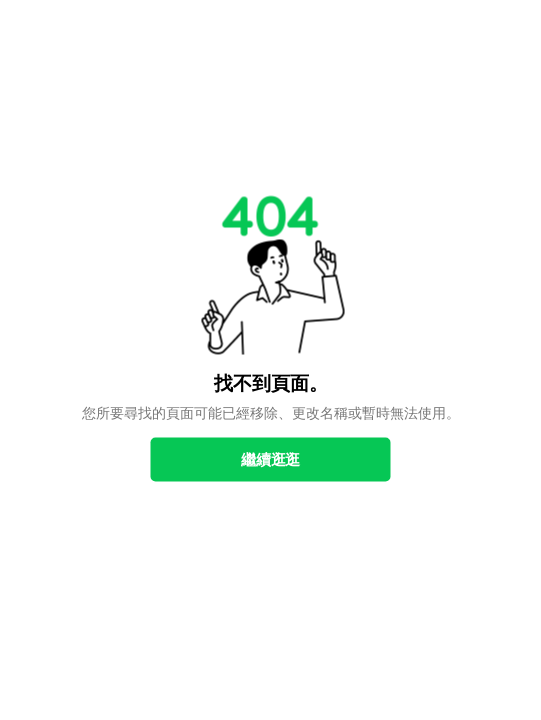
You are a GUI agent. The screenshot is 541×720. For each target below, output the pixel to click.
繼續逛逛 (270, 460)
